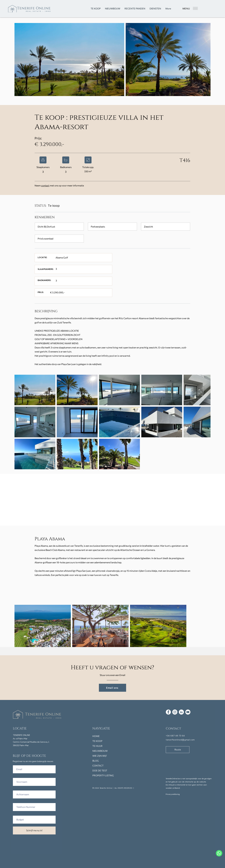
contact (45, 185)
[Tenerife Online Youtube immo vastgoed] (188, 712)
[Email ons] (112, 688)
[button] (190, 8)
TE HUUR (97, 746)
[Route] (178, 750)
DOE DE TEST (100, 770)
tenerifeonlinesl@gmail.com (180, 740)
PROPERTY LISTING (103, 775)
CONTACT (98, 766)
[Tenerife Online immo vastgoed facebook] (168, 712)
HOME (96, 736)
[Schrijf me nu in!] (34, 830)
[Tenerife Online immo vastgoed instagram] (175, 712)
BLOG (96, 761)
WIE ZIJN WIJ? (100, 756)
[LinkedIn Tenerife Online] (181, 712)
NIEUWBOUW (100, 751)
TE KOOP (97, 741)
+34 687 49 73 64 (175, 736)
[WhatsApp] (219, 853)
